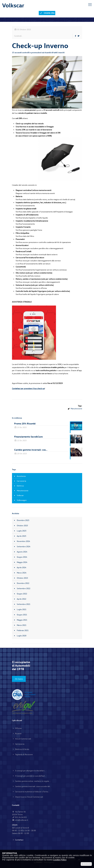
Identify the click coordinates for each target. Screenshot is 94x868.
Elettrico (20, 486)
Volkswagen (22, 500)
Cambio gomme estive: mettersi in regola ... (33, 781)
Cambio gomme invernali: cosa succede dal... (33, 786)
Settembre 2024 (24, 546)
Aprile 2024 (21, 567)
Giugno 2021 (22, 615)
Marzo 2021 (22, 625)
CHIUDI (86, 864)
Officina (18, 728)
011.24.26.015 (21, 817)
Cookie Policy (60, 860)
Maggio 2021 (22, 620)
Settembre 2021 (24, 604)
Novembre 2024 (23, 541)
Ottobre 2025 (22, 525)
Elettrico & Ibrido (22, 749)
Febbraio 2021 (23, 630)
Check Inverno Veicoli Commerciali (29, 797)
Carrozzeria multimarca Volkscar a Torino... (32, 792)
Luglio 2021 (22, 609)
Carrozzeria (21, 481)
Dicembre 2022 (23, 583)
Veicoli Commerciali (23, 739)
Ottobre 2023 (22, 578)
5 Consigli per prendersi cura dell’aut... (31, 776)
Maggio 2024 (22, 562)
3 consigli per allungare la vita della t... (30, 771)
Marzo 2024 (22, 573)
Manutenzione (76, 409)
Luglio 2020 (22, 636)
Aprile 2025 (21, 536)
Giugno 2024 (22, 557)
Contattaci (19, 840)
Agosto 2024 (22, 552)
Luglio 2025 (22, 531)
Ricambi (18, 733)
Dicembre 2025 (23, 520)
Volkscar (20, 495)
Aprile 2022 (21, 599)
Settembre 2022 (24, 588)
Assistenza (21, 476)
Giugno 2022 (22, 594)
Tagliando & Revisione (24, 754)
